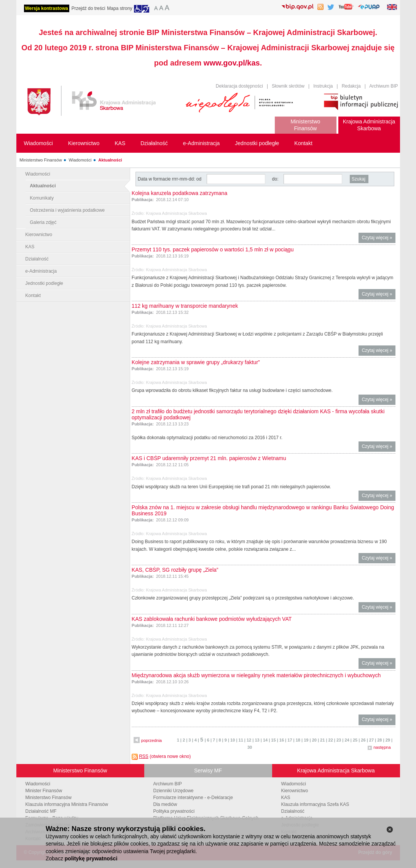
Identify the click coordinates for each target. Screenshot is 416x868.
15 (273, 740)
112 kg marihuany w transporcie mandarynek (185, 306)
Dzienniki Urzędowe (174, 791)
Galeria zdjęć (43, 222)
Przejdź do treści (88, 8)
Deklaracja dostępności (239, 86)
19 (306, 740)
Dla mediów (165, 804)
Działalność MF (41, 811)
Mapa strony (120, 8)
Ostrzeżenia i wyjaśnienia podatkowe (68, 210)
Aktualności (110, 160)
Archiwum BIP (383, 86)
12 (249, 740)
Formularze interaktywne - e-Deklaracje (193, 798)
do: (275, 179)
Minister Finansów (44, 791)
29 (388, 740)
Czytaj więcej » (378, 239)
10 (233, 740)
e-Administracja (41, 271)
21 (322, 740)
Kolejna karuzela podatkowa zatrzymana (179, 193)
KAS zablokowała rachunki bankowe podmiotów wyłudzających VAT (212, 619)
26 (363, 740)
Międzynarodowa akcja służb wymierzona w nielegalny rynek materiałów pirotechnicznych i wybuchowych (256, 675)
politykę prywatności (91, 858)
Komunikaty (42, 198)
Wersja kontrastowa (47, 8)
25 (355, 740)
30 (250, 747)
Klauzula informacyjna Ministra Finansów (67, 804)
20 (314, 740)
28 (379, 740)
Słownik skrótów (288, 86)
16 (282, 740)
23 (339, 740)
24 (347, 740)
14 (265, 740)
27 (371, 740)
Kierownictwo (39, 235)
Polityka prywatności (174, 811)
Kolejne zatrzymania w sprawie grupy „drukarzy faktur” (196, 362)
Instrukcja (323, 86)
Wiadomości (80, 160)
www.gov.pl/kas (232, 63)
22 (331, 740)
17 (290, 740)
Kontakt (33, 296)
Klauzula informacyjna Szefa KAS (315, 804)
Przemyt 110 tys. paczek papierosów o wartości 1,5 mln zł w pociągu (213, 249)
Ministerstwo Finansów (41, 160)
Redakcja (351, 86)
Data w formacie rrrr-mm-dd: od (170, 179)
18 (298, 740)
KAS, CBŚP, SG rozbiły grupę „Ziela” (175, 570)
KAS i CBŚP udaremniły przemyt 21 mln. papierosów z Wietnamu (209, 458)
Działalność (37, 259)
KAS (30, 247)
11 (241, 740)
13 (257, 740)
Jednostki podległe (44, 283)
